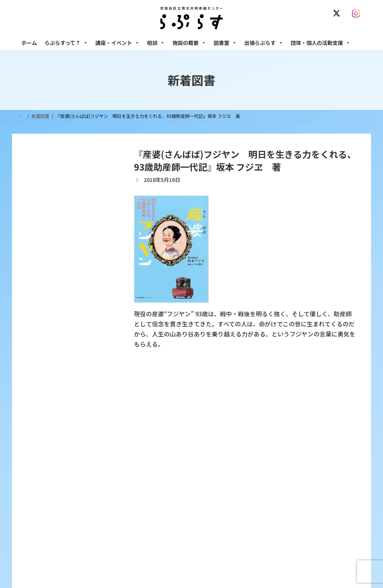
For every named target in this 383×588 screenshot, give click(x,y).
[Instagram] (358, 13)
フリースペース (281, 530)
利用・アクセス (162, 458)
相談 (156, 43)
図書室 (225, 43)
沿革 (151, 445)
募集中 (153, 484)
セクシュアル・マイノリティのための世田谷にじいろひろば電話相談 (315, 474)
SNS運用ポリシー (267, 401)
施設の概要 (189, 43)
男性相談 (275, 490)
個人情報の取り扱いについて (329, 401)
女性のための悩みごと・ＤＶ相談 (300, 445)
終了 (151, 497)
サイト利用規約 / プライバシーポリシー (195, 401)
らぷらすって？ (66, 43)
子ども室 (275, 556)
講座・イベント (117, 43)
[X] (338, 13)
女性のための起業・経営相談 (295, 504)
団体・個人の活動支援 (321, 43)
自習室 (273, 543)
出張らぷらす (264, 43)
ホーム (29, 43)
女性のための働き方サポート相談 (300, 458)
